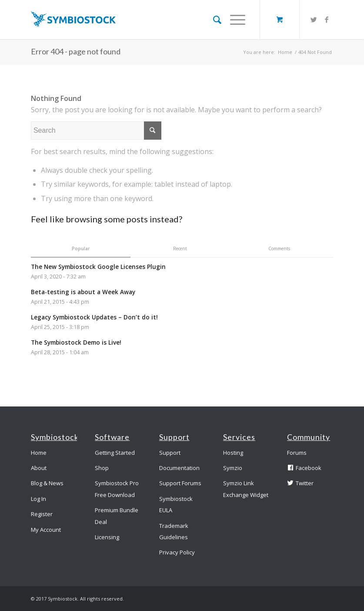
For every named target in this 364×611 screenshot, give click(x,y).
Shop (102, 468)
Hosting (233, 453)
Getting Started (115, 453)
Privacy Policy (177, 552)
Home (285, 52)
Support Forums (180, 483)
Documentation (179, 468)
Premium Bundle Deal (117, 516)
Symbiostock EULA (176, 504)
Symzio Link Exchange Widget (246, 489)
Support (170, 453)
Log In (38, 499)
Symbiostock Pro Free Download (117, 489)
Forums (297, 453)
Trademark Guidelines (174, 531)
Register (42, 514)
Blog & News (47, 483)
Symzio (233, 468)
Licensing (107, 537)
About (39, 468)
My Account (46, 530)
